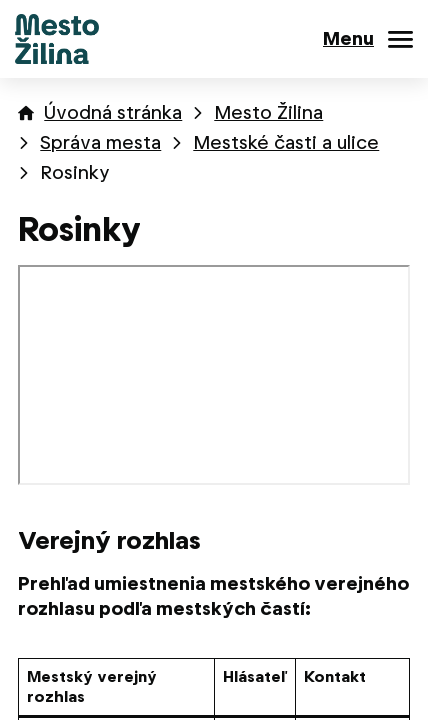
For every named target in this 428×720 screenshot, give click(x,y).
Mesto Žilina (268, 112)
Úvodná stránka (113, 112)
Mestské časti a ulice (286, 142)
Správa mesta (100, 142)
